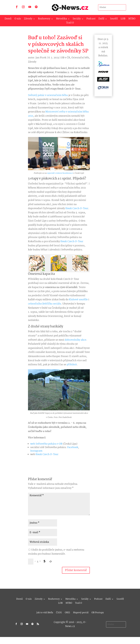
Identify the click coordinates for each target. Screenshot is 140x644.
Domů (8, 19)
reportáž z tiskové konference (60, 173)
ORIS (67, 612)
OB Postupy (98, 612)
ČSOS (59, 612)
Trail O (70, 23)
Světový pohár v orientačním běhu (48, 95)
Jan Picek (41, 58)
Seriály (77, 19)
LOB (123, 19)
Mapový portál (81, 612)
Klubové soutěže (78, 300)
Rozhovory (44, 19)
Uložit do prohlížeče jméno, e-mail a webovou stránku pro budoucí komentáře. (56, 552)
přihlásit (72, 365)
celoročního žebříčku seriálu (45, 304)
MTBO (132, 19)
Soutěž (114, 19)
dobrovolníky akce (76, 340)
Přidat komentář (76, 570)
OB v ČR (66, 58)
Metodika (61, 19)
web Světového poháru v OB (46, 444)
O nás (18, 19)
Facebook (73, 447)
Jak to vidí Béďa (45, 612)
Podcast (91, 19)
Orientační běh (80, 58)
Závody (28, 19)
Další (101, 19)
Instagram (36, 451)
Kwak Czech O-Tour (77, 209)
